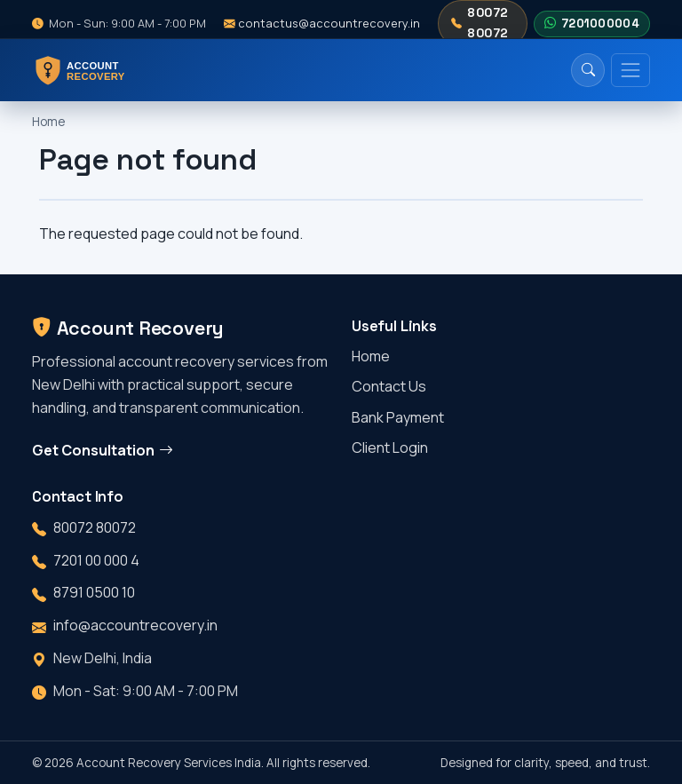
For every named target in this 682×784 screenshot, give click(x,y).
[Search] (588, 70)
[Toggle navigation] (630, 70)
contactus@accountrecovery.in (322, 23)
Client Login (390, 447)
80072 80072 (480, 23)
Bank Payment (398, 417)
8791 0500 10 (94, 592)
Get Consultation (103, 450)
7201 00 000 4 (96, 560)
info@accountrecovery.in (135, 625)
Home (48, 122)
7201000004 (591, 24)
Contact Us (389, 386)
